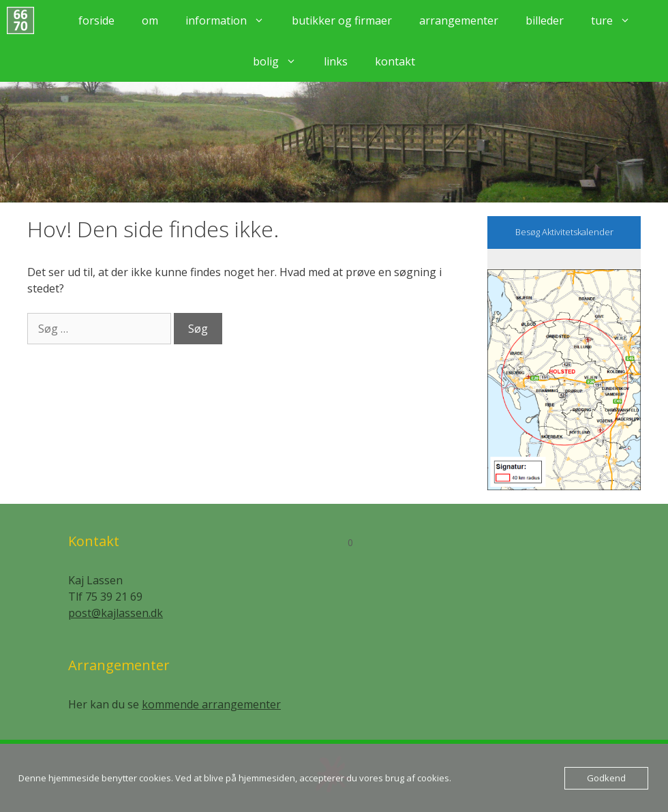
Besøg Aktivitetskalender (564, 232)
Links (336, 61)
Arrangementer (459, 20)
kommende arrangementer (211, 704)
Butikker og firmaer (342, 20)
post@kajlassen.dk (116, 613)
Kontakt (395, 61)
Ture (618, 20)
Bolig (282, 61)
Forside (96, 20)
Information (232, 20)
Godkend (606, 778)
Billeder (545, 20)
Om (150, 20)
